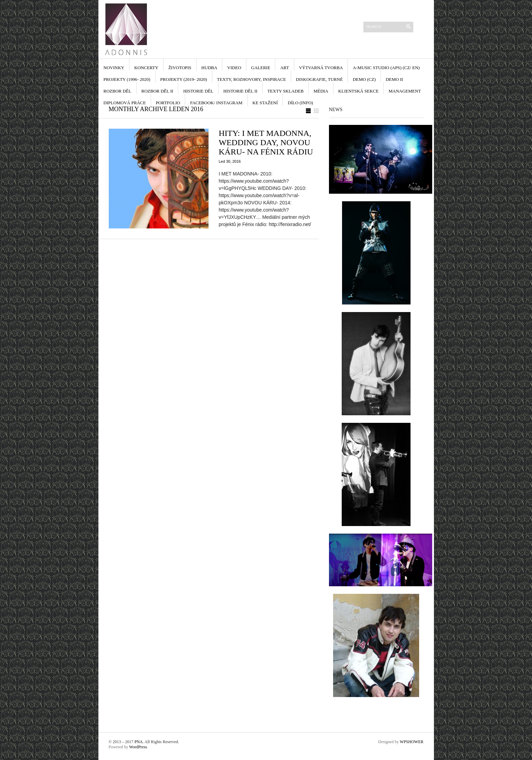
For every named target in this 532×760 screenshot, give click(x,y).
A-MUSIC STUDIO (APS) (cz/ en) (386, 68)
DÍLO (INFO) (300, 103)
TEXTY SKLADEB (285, 91)
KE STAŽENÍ (265, 103)
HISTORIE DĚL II (240, 91)
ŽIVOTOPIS (180, 68)
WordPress (138, 747)
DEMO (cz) (364, 79)
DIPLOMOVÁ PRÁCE (125, 103)
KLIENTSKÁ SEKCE (358, 91)
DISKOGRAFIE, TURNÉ (319, 79)
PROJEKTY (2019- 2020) (184, 79)
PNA (139, 742)
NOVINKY (114, 68)
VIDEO (234, 68)
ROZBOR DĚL (118, 91)
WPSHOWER (412, 742)
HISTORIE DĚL (198, 91)
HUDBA (209, 68)
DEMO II (394, 79)
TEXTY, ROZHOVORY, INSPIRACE (252, 79)
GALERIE (261, 68)
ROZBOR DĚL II (157, 91)
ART (284, 68)
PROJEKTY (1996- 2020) (127, 79)
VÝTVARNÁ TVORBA (321, 68)
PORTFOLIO (168, 103)
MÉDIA (321, 91)
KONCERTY (146, 68)
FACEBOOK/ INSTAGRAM (216, 103)
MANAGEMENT (405, 91)
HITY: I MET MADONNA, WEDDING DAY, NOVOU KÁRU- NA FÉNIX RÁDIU (266, 142)
